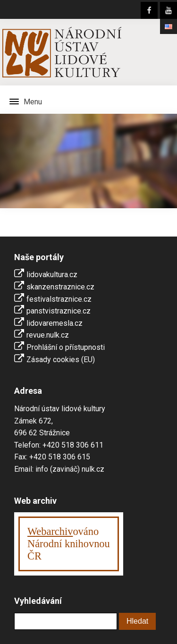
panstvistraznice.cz (59, 311)
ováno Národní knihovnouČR (69, 544)
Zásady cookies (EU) (61, 360)
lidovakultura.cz (52, 275)
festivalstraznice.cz (59, 299)
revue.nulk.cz (48, 335)
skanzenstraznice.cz (60, 287)
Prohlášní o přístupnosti (66, 347)
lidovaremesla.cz (55, 323)
